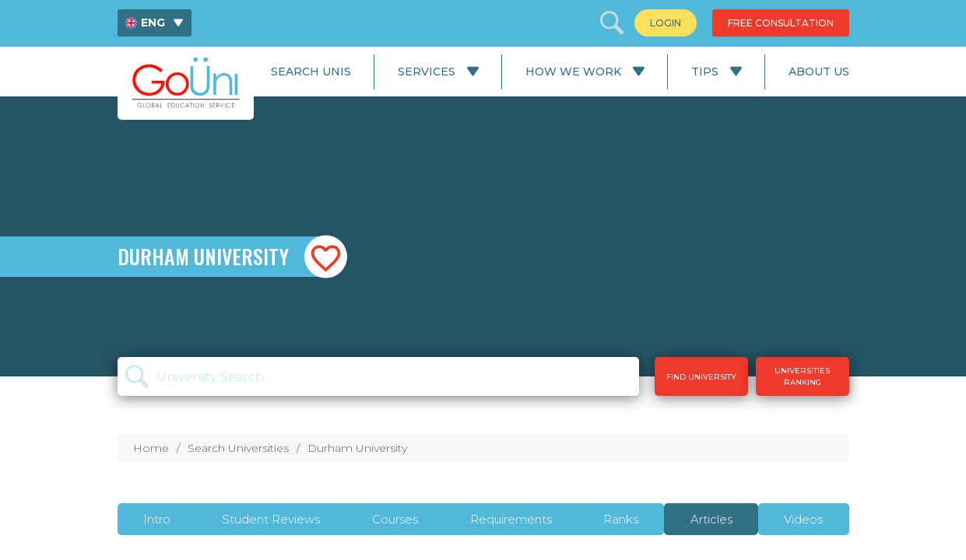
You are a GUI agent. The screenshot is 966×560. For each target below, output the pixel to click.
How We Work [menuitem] (573, 72)
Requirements (511, 519)
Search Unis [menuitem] (311, 72)
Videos (803, 519)
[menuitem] (155, 23)
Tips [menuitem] (705, 72)
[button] (326, 257)
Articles (711, 519)
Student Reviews (271, 519)
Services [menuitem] (427, 72)
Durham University (357, 448)
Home (151, 448)
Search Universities (238, 448)
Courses (395, 519)
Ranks (621, 519)
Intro (157, 519)
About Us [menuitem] (819, 72)
